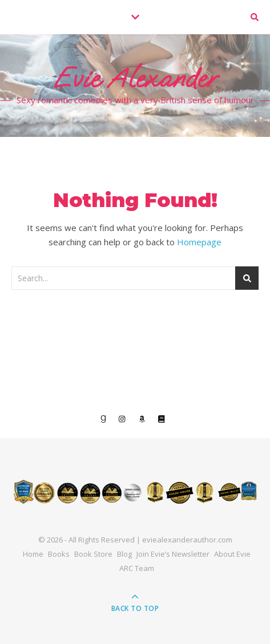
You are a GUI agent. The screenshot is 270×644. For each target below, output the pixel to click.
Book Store (93, 554)
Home (33, 554)
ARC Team (137, 568)
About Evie (232, 554)
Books (59, 554)
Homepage (199, 242)
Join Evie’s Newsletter (173, 554)
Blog (124, 554)
